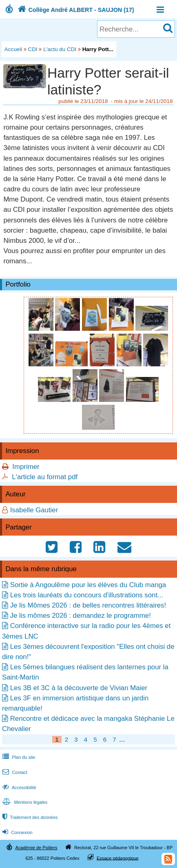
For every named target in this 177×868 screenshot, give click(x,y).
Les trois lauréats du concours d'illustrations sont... (87, 595)
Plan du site (18, 757)
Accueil (13, 49)
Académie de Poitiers (36, 848)
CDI (33, 49)
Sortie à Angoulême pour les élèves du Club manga (88, 585)
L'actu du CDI (60, 49)
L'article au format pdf (45, 477)
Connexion (17, 832)
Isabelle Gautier (34, 510)
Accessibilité (19, 787)
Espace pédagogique (118, 858)
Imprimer (26, 467)
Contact (14, 772)
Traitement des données (29, 817)
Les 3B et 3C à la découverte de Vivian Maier (79, 688)
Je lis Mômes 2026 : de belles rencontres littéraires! (88, 605)
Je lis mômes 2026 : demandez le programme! (81, 616)
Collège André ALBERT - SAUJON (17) (75, 10)
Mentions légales (24, 802)
